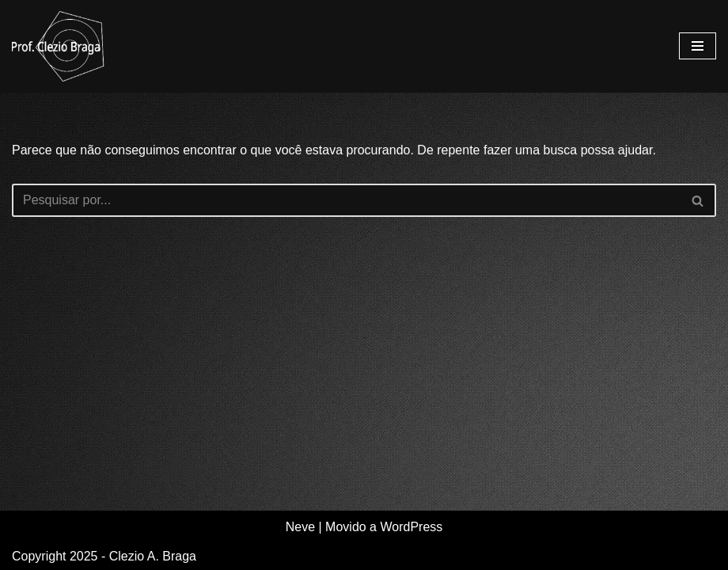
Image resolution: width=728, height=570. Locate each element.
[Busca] (346, 200)
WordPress (411, 527)
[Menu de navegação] (698, 46)
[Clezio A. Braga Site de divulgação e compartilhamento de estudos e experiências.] (59, 46)
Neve (300, 527)
